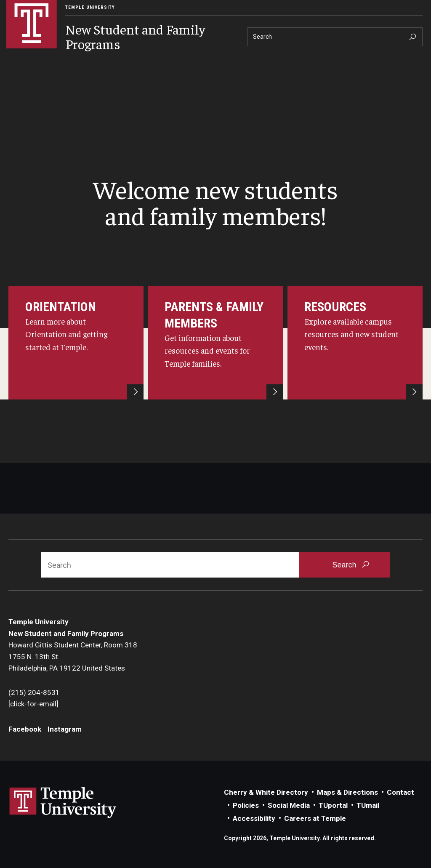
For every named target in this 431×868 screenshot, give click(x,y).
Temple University (90, 7)
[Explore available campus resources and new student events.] (355, 343)
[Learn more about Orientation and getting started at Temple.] (76, 343)
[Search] (335, 37)
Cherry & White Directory (266, 792)
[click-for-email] (33, 704)
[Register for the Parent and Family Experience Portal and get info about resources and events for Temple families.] (215, 343)
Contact (400, 792)
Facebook (25, 729)
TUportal (333, 805)
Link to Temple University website (63, 803)
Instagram (65, 729)
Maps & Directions (347, 792)
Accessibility (254, 818)
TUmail (368, 805)
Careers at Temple (315, 818)
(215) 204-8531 (34, 692)
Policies (246, 805)
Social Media (289, 805)
